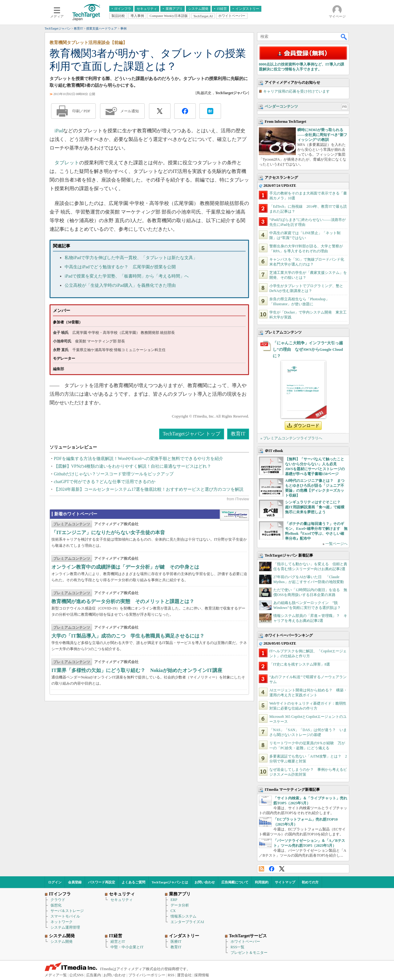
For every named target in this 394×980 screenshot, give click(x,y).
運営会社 (184, 975)
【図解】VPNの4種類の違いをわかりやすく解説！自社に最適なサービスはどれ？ (133, 466)
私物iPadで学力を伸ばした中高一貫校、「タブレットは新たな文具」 (131, 258)
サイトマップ (285, 882)
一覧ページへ (336, 544)
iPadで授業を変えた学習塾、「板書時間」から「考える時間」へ (127, 276)
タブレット (67, 163)
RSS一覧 (237, 947)
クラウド (58, 900)
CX (173, 911)
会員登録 (75, 882)
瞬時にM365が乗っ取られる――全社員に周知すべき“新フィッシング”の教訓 (322, 135)
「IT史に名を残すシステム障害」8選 (300, 664)
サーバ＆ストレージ (67, 911)
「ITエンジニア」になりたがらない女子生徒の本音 (108, 532)
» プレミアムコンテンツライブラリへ (291, 438)
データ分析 (180, 905)
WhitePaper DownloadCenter (234, 515)
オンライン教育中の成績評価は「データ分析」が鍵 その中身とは (125, 567)
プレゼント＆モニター (249, 953)
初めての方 (310, 882)
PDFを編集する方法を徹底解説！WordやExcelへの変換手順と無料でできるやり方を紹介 (139, 459)
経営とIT (118, 942)
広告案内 (94, 975)
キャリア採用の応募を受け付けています (296, 91)
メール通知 (130, 111)
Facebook (272, 869)
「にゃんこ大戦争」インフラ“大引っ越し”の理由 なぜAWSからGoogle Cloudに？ (308, 349)
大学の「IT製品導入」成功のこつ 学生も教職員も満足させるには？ (128, 636)
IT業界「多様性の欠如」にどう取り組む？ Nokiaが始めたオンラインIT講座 (137, 670)
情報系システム (183, 916)
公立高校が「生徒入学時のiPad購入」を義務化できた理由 (120, 285)
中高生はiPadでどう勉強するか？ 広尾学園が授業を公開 (120, 267)
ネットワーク (62, 922)
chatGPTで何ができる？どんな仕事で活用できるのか (105, 482)
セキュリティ (122, 900)
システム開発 (62, 942)
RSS (261, 869)
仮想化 (56, 905)
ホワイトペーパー (245, 942)
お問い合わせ (205, 882)
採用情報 (202, 975)
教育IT (238, 434)
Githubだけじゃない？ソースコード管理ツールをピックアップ (114, 474)
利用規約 (262, 882)
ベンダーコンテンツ (281, 106)
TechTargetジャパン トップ (192, 434)
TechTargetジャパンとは (170, 882)
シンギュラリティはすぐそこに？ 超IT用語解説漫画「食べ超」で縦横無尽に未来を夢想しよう (315, 507)
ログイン (55, 882)
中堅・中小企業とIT (127, 947)
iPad (59, 131)
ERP (174, 900)
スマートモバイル (65, 916)
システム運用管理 (65, 927)
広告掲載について (235, 882)
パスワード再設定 (102, 882)
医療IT (176, 942)
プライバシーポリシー (147, 975)
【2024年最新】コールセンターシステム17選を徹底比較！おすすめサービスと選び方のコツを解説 (149, 489)
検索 (344, 37)
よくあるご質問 (133, 882)
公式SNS (76, 975)
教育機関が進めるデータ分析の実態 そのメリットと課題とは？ (123, 601)
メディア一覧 (56, 975)
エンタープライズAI (187, 922)
